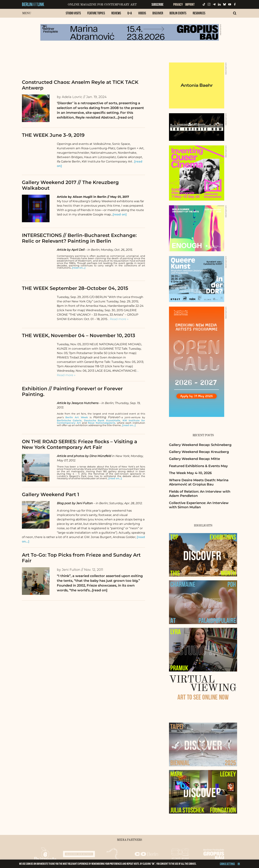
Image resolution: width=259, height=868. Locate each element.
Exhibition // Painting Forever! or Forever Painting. (72, 391)
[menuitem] (73, 15)
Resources (199, 13)
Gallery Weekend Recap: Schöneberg (200, 445)
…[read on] (124, 117)
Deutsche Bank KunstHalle (102, 420)
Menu (27, 13)
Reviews (116, 13)
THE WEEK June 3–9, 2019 (53, 135)
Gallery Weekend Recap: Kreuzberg (199, 452)
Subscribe (157, 4)
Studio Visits (73, 13)
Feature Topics (96, 13)
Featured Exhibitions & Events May (198, 466)
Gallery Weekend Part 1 (51, 494)
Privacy (178, 4)
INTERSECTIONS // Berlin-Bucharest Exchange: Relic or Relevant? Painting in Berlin (79, 238)
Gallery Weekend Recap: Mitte (194, 459)
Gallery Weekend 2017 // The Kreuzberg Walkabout (70, 185)
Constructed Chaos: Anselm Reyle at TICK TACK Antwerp (80, 85)
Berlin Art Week (77, 417)
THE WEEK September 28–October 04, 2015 (75, 288)
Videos (142, 13)
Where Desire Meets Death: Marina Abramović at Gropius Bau (199, 482)
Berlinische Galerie (69, 420)
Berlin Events (178, 13)
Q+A (130, 13)
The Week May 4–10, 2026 (190, 473)
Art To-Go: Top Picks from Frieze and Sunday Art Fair (81, 558)
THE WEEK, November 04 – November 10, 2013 (79, 335)
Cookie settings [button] (227, 864)
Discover (158, 13)
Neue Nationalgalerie (102, 423)
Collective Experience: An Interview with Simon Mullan (199, 505)
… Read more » (118, 319)
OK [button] (239, 864)
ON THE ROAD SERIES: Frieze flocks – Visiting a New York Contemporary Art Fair (80, 444)
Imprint (190, 4)
